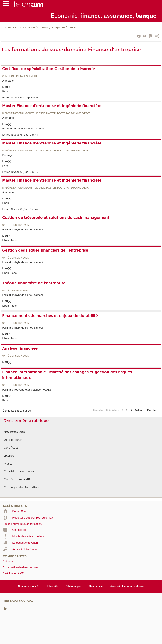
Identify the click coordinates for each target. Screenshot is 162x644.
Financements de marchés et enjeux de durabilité (50, 316)
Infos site (53, 586)
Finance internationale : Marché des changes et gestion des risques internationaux (67, 375)
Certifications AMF (17, 480)
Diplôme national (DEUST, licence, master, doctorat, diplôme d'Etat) (46, 113)
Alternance (9, 118)
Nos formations (14, 432)
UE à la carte (13, 440)
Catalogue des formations (22, 488)
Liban (5, 203)
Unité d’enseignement (16, 225)
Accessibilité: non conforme (127, 586)
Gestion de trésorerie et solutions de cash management (56, 218)
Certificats (11, 448)
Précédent (113, 410)
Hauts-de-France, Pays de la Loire (23, 129)
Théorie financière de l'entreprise (34, 283)
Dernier (152, 410)
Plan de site (96, 586)
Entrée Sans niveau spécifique (21, 98)
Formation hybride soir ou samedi (22, 230)
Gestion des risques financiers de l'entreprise (45, 250)
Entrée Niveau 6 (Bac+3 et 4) (20, 135)
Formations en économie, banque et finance (45, 28)
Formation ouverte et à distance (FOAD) (26, 390)
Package (7, 155)
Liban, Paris (9, 240)
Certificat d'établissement (20, 76)
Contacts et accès (29, 586)
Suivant (140, 410)
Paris (5, 91)
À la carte (8, 81)
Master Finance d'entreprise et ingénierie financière (52, 106)
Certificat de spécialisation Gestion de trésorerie (49, 69)
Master (9, 464)
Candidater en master (19, 472)
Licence (9, 456)
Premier (98, 410)
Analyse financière (20, 348)
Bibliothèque (73, 586)
